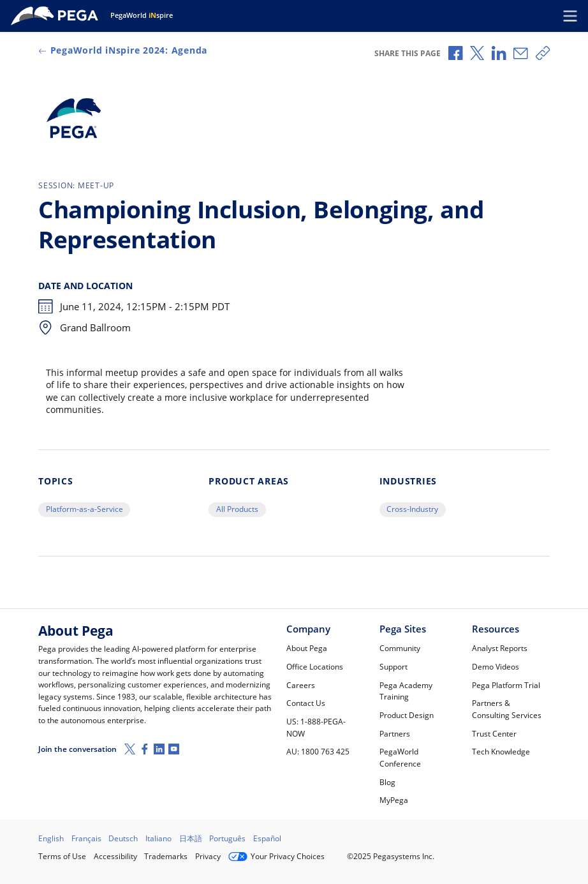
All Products (237, 509)
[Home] (57, 16)
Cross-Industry (412, 509)
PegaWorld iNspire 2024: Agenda (123, 50)
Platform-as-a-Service (85, 509)
